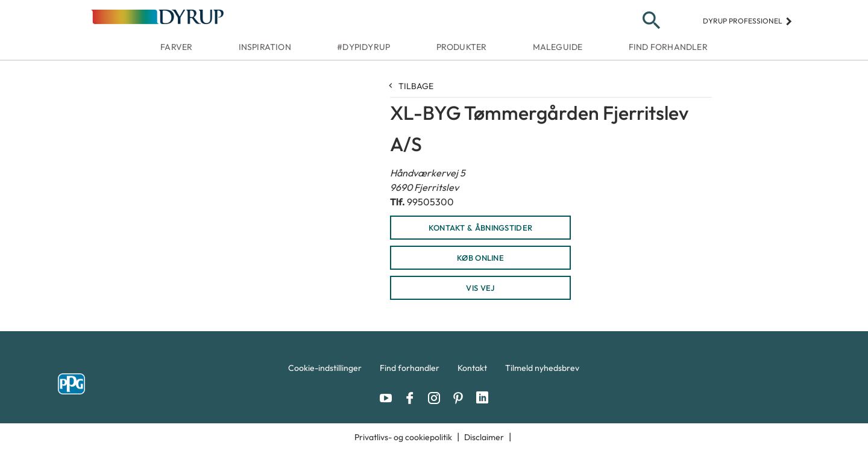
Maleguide (558, 47)
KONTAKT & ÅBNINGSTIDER (481, 228)
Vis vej (480, 288)
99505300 (430, 202)
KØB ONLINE (480, 258)
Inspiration (265, 47)
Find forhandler (668, 47)
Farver (176, 47)
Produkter (462, 47)
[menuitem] (325, 371)
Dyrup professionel (748, 21)
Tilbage (412, 86)
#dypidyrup (363, 47)
